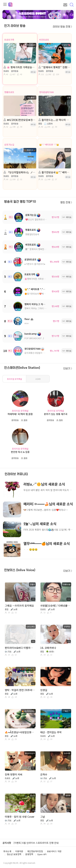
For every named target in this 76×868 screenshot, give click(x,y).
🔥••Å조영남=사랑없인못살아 (20, 732)
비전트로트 (44, 40)
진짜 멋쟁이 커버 (14, 774)
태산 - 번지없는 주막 (51, 732)
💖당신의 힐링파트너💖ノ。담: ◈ (41, 219)
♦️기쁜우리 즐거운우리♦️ (35, 264)
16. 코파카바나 (48, 648)
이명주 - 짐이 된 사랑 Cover (20, 817)
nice (27, 323)
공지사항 (7, 843)
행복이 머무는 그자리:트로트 (37, 308)
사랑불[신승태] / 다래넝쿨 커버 (55, 606)
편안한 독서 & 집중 (20, 452)
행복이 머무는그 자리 (35, 304)
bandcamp (31, 334)
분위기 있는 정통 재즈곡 (56, 414)
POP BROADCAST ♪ (34, 338)
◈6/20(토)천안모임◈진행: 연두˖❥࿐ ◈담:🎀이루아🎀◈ (19, 120)
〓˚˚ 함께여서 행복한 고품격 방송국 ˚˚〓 (43, 249)
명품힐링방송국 (32, 234)
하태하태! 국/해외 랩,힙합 (20, 414)
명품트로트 (9, 92)
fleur (27, 319)
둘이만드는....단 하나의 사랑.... (54, 120)
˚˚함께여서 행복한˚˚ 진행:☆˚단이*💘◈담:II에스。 (54, 67)
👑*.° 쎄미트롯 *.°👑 (49, 145)
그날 (43, 817)
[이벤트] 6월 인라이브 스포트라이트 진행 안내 (36, 843)
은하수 (44, 774)
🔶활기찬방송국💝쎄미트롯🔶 (38, 294)
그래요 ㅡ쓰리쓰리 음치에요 (19, 606)
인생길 (44, 690)
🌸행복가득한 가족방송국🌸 (37, 279)
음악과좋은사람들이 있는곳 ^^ (38, 353)
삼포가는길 (9, 145)
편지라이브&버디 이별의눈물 (20, 648)
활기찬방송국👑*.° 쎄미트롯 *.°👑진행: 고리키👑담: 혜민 (54, 172)
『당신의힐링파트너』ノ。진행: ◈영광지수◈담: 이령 (19, 172)
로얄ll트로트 (30, 259)
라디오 (33, 72)
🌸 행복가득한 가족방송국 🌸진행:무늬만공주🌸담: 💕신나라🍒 (19, 67)
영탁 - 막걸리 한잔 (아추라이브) (20, 690)
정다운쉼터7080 (46, 92)
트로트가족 (9, 40)
